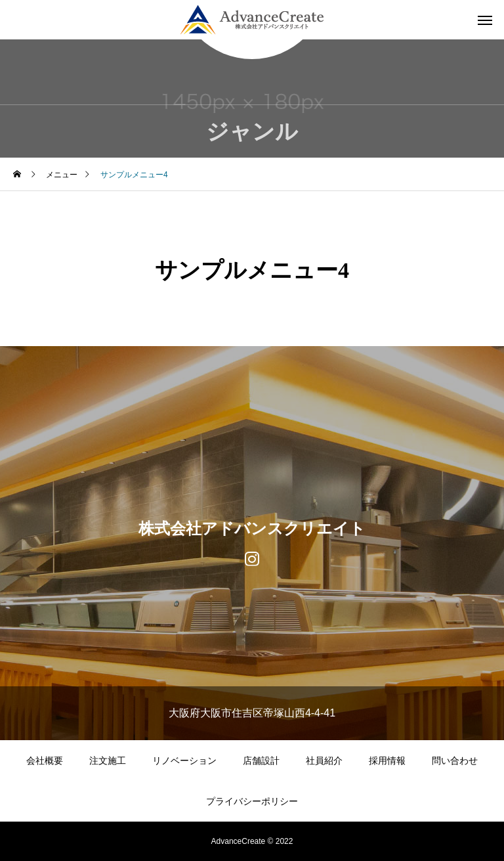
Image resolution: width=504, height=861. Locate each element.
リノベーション (184, 761)
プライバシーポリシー (252, 801)
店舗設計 (261, 761)
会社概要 (45, 761)
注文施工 (108, 761)
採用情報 (387, 761)
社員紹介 (324, 761)
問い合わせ (455, 761)
